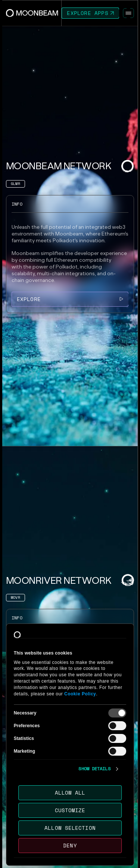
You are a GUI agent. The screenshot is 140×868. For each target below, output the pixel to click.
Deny (70, 845)
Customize (70, 810)
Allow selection (70, 828)
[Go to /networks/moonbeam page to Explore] (70, 299)
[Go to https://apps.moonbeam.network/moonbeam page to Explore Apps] (90, 13)
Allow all (70, 793)
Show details (94, 769)
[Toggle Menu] (128, 13)
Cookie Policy (80, 694)
